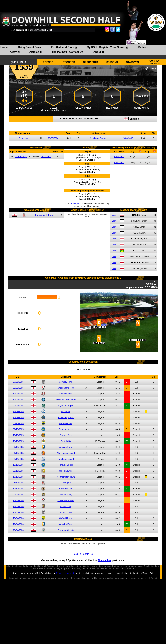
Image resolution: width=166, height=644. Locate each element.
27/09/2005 (18, 417)
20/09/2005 (18, 406)
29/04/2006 (128, 138)
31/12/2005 (18, 489)
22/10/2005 (18, 447)
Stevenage (24, 138)
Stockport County (98, 138)
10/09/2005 (18, 394)
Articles (34, 52)
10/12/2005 (18, 477)
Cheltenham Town (66, 388)
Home (4, 47)
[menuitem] (4, 48)
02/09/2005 (18, 388)
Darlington (66, 483)
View (114, 215)
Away (13, 52)
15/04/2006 (18, 518)
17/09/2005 (18, 400)
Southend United (66, 459)
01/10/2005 (18, 423)
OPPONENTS (90, 62)
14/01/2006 (18, 506)
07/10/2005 (18, 429)
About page (76, 204)
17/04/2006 (18, 524)
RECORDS (69, 62)
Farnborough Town (44, 215)
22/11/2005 (18, 471)
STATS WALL (134, 62)
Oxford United (66, 423)
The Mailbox (104, 560)
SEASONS (112, 62)
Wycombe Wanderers (66, 400)
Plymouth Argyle (66, 406)
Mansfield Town (66, 447)
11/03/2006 (18, 512)
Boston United (66, 489)
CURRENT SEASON (155, 62)
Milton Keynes (66, 471)
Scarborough (21, 156)
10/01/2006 (18, 500)
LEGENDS (47, 62)
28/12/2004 (46, 156)
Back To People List (83, 554)
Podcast (143, 47)
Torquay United (66, 429)
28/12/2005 (18, 483)
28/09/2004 (53, 138)
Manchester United (66, 453)
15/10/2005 (18, 435)
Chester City (66, 435)
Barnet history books (66, 573)
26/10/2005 (18, 453)
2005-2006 (119, 156)
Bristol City (66, 441)
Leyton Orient (66, 394)
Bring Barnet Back (29, 47)
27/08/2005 (18, 382)
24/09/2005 (18, 411)
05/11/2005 (18, 459)
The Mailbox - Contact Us (67, 52)
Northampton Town (66, 477)
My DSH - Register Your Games (106, 47)
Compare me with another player (83, 124)
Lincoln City (66, 506)
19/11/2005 (18, 465)
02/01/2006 (18, 495)
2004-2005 (119, 162)
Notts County (66, 495)
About (97, 52)
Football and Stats (63, 47)
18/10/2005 (18, 441)
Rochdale (66, 411)
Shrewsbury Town (66, 417)
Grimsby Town (66, 382)
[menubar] (83, 50)
